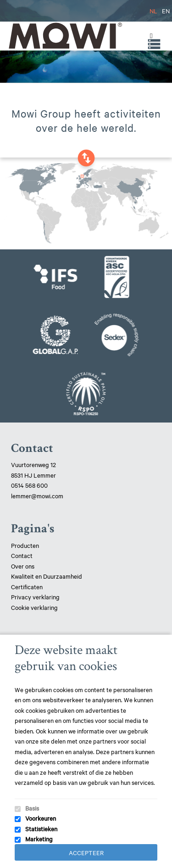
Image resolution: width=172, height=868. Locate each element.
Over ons (23, 566)
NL (153, 11)
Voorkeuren (41, 818)
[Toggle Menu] (149, 36)
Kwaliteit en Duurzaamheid (47, 576)
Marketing (39, 839)
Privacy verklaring (35, 597)
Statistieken (41, 829)
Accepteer (86, 852)
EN (166, 11)
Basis (32, 808)
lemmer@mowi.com (37, 496)
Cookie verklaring (34, 607)
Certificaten (27, 586)
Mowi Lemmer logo (65, 36)
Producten (25, 545)
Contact (22, 555)
